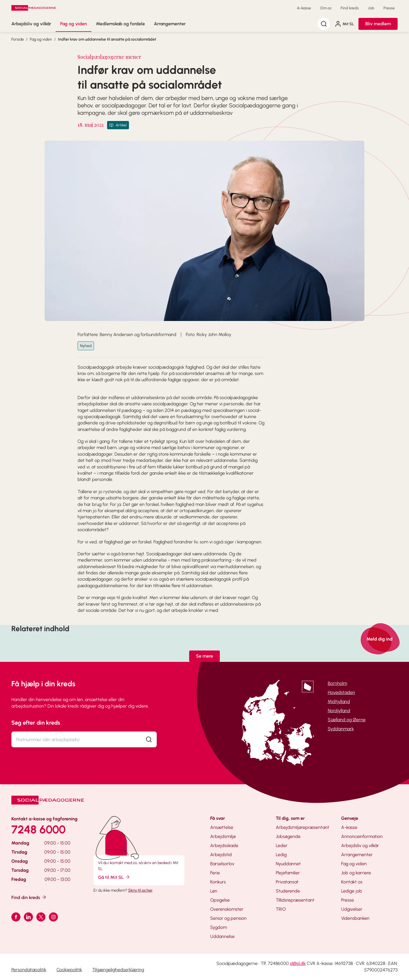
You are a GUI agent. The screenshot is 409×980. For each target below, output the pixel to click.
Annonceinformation (362, 836)
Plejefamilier (288, 873)
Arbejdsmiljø (223, 836)
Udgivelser (352, 909)
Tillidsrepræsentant (295, 900)
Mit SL (344, 24)
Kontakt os (352, 882)
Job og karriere (356, 873)
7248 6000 (38, 829)
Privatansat (287, 882)
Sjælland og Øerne (347, 720)
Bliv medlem (378, 24)
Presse (389, 8)
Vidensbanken (355, 918)
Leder (282, 845)
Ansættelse (222, 827)
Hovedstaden (341, 692)
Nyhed (86, 346)
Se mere (204, 656)
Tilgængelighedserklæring (118, 970)
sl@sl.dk (298, 963)
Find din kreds (29, 897)
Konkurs (218, 882)
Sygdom (219, 927)
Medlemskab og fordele (120, 24)
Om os (326, 8)
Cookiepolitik (69, 970)
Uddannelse (222, 936)
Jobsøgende (288, 836)
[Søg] (324, 24)
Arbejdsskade (224, 845)
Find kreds (350, 8)
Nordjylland (339, 711)
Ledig (281, 855)
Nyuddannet (288, 864)
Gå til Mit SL (114, 877)
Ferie (215, 873)
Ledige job (352, 891)
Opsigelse (220, 900)
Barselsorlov (222, 864)
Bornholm (337, 683)
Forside (18, 39)
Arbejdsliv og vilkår (31, 24)
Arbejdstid (221, 855)
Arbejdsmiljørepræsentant (302, 827)
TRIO (281, 909)
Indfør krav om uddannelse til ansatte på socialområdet (107, 39)
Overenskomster (227, 909)
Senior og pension (228, 918)
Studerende (288, 891)
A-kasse (304, 8)
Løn (214, 891)
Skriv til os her (140, 890)
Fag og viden (74, 24)
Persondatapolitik (29, 970)
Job (371, 8)
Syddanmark (341, 729)
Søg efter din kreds (36, 723)
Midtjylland (339, 701)
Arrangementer (170, 24)
